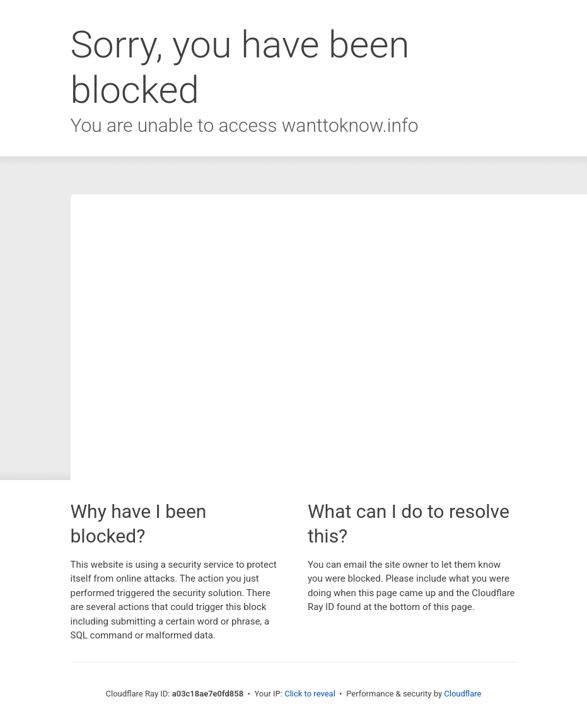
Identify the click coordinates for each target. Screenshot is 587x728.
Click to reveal (310, 694)
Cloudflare (462, 694)
